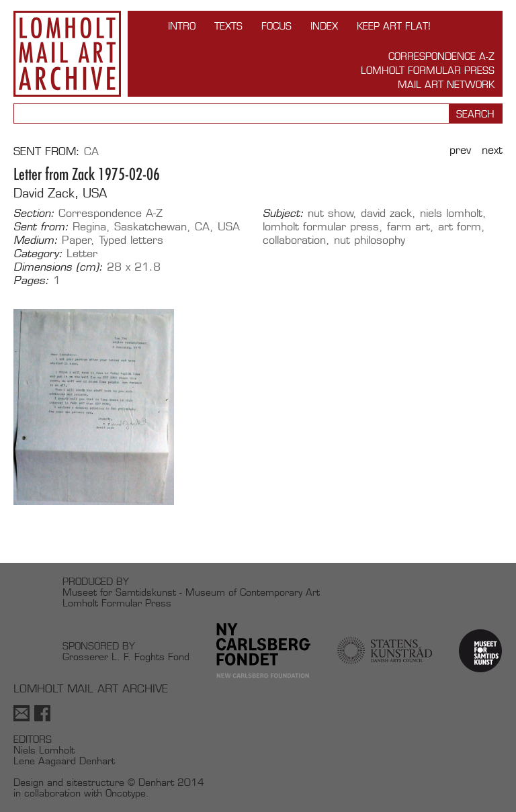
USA (229, 227)
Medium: (36, 240)
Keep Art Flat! (394, 26)
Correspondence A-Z (441, 56)
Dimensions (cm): (58, 267)
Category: (38, 254)
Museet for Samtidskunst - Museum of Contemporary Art (191, 592)
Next (492, 150)
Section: (34, 214)
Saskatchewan (150, 227)
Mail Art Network (446, 84)
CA (91, 151)
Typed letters (131, 240)
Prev (460, 150)
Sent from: (41, 227)
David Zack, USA (60, 193)
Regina (89, 227)
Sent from (45, 151)
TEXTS (228, 26)
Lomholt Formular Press (428, 70)
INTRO (182, 26)
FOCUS (276, 26)
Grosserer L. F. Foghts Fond (126, 657)
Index (324, 26)
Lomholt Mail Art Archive (67, 54)
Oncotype (126, 793)
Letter (82, 254)
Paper (77, 240)
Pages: (31, 281)
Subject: (283, 214)
